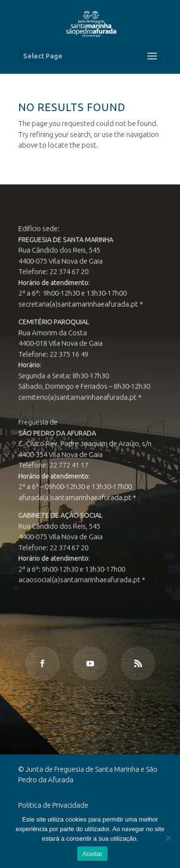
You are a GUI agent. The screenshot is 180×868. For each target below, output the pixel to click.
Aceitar (92, 854)
